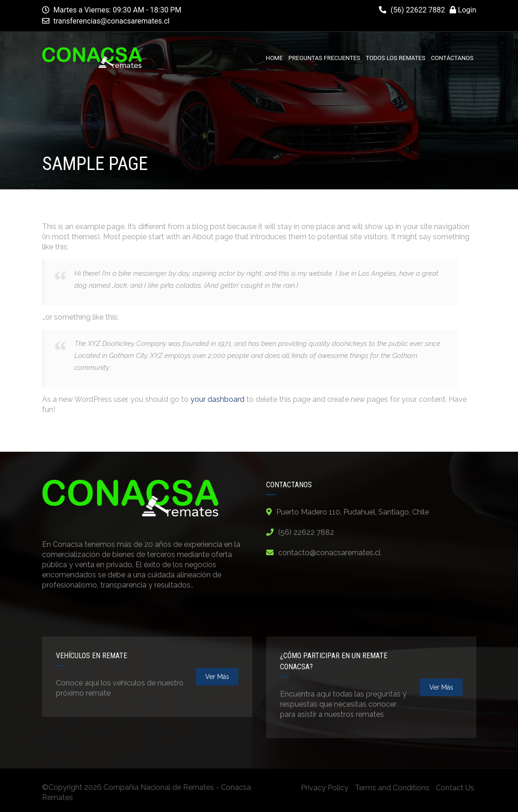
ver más (217, 677)
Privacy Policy (325, 788)
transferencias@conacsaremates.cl (111, 21)
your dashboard (217, 399)
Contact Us (455, 788)
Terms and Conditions (392, 788)
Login (463, 10)
